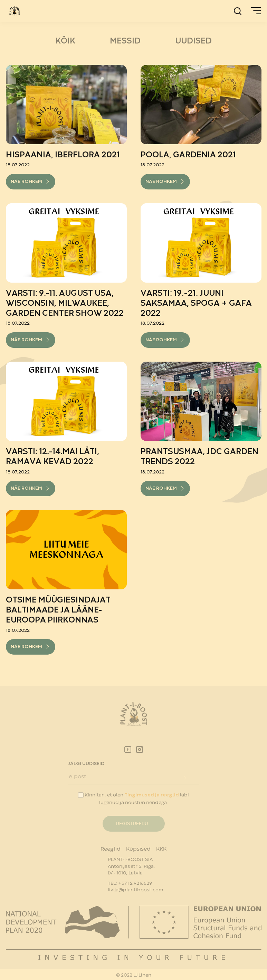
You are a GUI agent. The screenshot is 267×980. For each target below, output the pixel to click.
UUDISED (193, 41)
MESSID (125, 41)
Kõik (65, 41)
